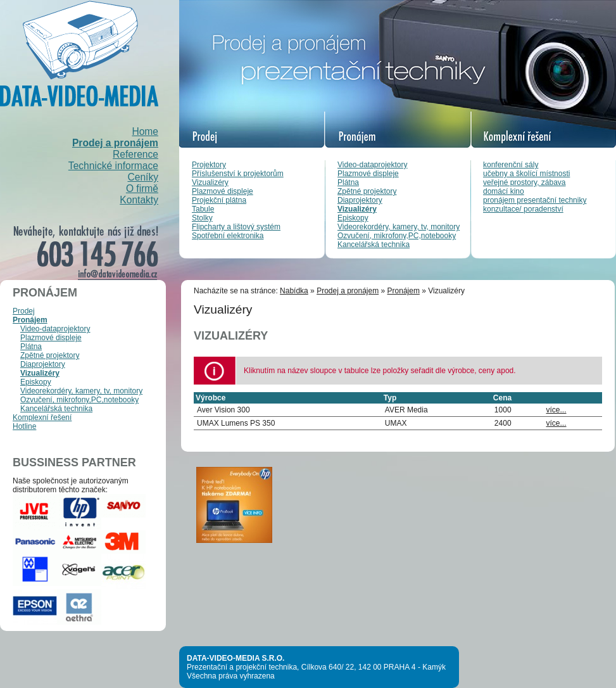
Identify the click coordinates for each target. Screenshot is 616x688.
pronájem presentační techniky (535, 200)
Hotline (24, 426)
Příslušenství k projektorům (238, 174)
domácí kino (504, 191)
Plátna (348, 182)
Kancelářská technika (374, 245)
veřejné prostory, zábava (525, 182)
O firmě (142, 188)
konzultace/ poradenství (523, 209)
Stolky (202, 218)
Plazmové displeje (223, 191)
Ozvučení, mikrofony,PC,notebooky (397, 236)
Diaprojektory (360, 200)
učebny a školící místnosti (526, 174)
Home (145, 131)
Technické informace (113, 166)
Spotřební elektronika (228, 236)
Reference (135, 154)
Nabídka (294, 291)
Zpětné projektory (367, 191)
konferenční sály (511, 165)
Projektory (209, 165)
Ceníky (143, 177)
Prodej (24, 311)
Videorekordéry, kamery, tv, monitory (399, 227)
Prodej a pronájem (115, 143)
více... (556, 410)
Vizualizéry (210, 182)
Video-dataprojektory (373, 165)
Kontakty (139, 200)
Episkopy (353, 218)
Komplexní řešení (42, 417)
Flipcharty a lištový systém (236, 227)
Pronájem (30, 320)
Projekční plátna (219, 200)
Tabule (203, 209)
